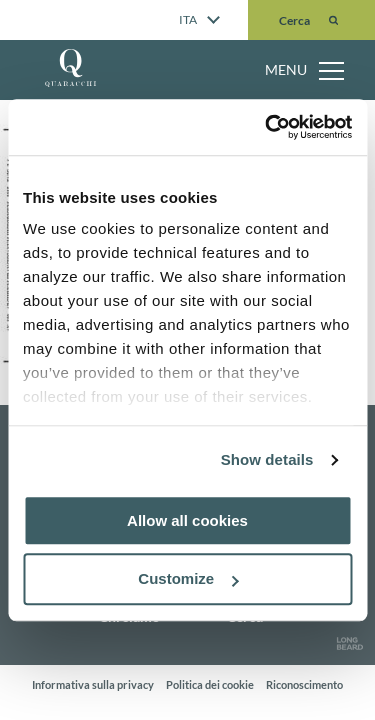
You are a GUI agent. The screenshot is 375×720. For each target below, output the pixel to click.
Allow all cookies (187, 520)
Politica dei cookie (210, 684)
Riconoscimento (304, 684)
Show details (267, 459)
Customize (188, 579)
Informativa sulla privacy (93, 684)
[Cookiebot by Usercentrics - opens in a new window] (267, 127)
